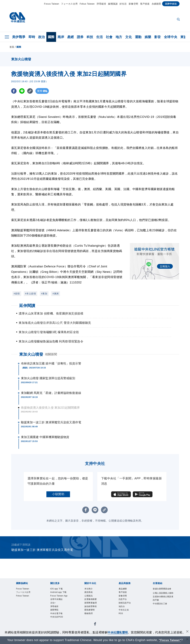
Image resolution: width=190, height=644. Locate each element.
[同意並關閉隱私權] (187, 632)
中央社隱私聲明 (118, 632)
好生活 (123, 4)
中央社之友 (125, 612)
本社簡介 (89, 589)
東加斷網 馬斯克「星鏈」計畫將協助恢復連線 (51, 393)
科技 (90, 37)
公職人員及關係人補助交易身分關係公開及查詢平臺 (162, 601)
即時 (32, 37)
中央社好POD (58, 620)
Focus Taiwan (52, 4)
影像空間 (133, 4)
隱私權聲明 (90, 612)
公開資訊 (89, 597)
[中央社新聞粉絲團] (95, 628)
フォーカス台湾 (69, 4)
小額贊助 (58, 494)
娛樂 (148, 37)
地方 (119, 37)
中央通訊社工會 (161, 609)
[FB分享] (14, 91)
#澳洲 (55, 294)
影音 (158, 37)
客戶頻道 (145, 4)
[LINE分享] (22, 91)
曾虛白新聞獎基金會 (162, 591)
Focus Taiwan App (60, 597)
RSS (121, 616)
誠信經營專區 (92, 608)
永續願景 (156, 4)
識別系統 (89, 593)
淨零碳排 (101, 4)
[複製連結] (31, 91)
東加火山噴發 (31, 354)
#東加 (44, 294)
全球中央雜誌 (57, 601)
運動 (138, 37)
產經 (71, 37)
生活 (100, 37)
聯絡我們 (89, 616)
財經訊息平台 (126, 604)
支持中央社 (171, 4)
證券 (80, 37)
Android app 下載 (60, 593)
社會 (109, 37)
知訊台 (122, 608)
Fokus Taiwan (87, 4)
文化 (129, 37)
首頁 (12, 47)
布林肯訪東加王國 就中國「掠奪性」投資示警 (51, 364)
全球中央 (171, 37)
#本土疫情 (30, 294)
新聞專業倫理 (92, 604)
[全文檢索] (179, 20)
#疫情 (17, 294)
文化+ (53, 604)
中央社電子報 (57, 616)
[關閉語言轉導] (187, 640)
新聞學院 (55, 612)
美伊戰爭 (19, 37)
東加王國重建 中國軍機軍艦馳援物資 (45, 437)
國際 (51, 37)
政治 (42, 37)
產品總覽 (123, 589)
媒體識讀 (113, 4)
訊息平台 (123, 601)
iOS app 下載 (57, 589)
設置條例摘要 (92, 601)
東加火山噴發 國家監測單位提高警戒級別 (48, 378)
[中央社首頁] (17, 18)
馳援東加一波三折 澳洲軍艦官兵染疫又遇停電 (51, 422)
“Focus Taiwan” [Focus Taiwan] (170, 640)
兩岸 (61, 37)
